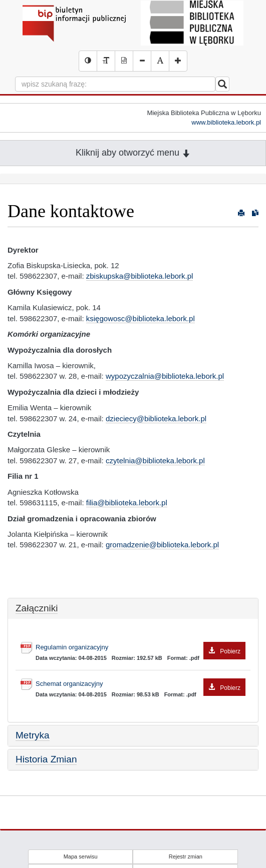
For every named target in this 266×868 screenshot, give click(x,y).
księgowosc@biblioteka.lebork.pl (141, 318)
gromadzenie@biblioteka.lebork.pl (162, 545)
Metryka (33, 735)
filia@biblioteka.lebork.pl (127, 503)
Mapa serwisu (81, 856)
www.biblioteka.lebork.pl (226, 122)
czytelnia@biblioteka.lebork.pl (155, 461)
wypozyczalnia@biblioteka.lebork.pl (165, 376)
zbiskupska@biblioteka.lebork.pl (140, 276)
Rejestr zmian (186, 856)
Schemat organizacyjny (141, 684)
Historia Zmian (46, 759)
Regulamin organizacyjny (141, 648)
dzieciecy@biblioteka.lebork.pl (156, 418)
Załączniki (37, 608)
